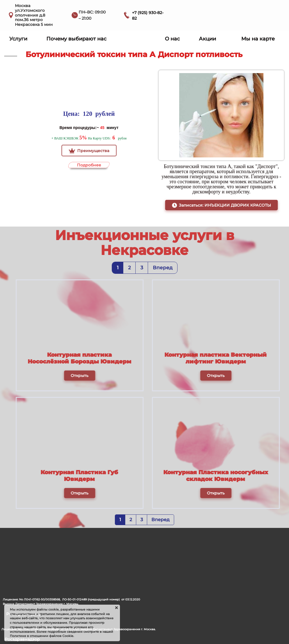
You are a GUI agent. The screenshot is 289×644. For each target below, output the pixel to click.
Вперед (163, 268)
